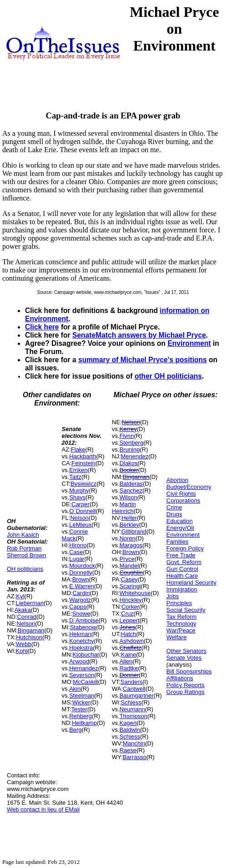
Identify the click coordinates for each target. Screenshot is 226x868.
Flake (78, 449)
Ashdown (132, 641)
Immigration (182, 589)
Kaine (128, 655)
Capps (78, 607)
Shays (77, 497)
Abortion (177, 480)
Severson (82, 675)
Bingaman (31, 630)
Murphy (79, 490)
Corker (130, 607)
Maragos (131, 545)
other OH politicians (168, 376)
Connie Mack (75, 535)
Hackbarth (83, 456)
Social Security (186, 610)
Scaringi (130, 586)
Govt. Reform (184, 562)
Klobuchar (86, 655)
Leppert (130, 620)
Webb (24, 644)
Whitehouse (135, 593)
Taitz (75, 477)
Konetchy (81, 641)
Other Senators (186, 651)
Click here (42, 327)
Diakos (129, 463)
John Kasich (23, 535)
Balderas (131, 484)
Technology (181, 624)
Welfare (177, 637)
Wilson (128, 497)
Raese (128, 750)
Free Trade (181, 555)
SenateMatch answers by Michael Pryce (139, 335)
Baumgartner (137, 696)
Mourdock (82, 566)
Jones (128, 627)
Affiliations (180, 678)
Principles (179, 603)
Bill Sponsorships (189, 671)
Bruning (130, 449)
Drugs (174, 514)
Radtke (129, 668)
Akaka (23, 610)
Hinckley (131, 600)
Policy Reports (186, 685)
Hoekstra (81, 648)
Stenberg (132, 443)
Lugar (77, 559)
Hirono (78, 545)
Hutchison (29, 637)
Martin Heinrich (124, 508)
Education (180, 521)
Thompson (133, 716)
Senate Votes (184, 658)
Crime (174, 507)
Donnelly (81, 573)
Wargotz (80, 600)
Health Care (182, 576)
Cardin (81, 593)
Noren (128, 538)
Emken (78, 470)
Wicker (81, 702)
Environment (189, 343)
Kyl (20, 596)
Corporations (183, 501)
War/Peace (181, 630)
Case (76, 552)
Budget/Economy (189, 487)
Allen (126, 661)
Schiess (131, 702)
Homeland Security (191, 583)
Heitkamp (84, 723)
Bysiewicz (83, 484)
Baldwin (130, 730)
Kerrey (128, 429)
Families (177, 542)
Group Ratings (186, 692)
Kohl (22, 651)
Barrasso (135, 757)
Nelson (26, 624)
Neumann (132, 709)
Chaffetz (131, 648)
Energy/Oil (180, 528)
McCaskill (85, 682)
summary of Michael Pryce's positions (143, 360)
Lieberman (30, 603)
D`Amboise (84, 620)
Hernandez (84, 668)
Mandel (129, 566)
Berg (75, 730)
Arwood (79, 661)
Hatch (129, 634)
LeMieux (80, 525)
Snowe (81, 614)
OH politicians (25, 569)
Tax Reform (181, 617)
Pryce (127, 559)
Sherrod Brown (27, 555)
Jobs (173, 596)
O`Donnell (83, 511)
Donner (129, 675)
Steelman (82, 696)
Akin (75, 689)
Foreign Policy (185, 548)
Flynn (127, 436)
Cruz (127, 614)
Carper (80, 504)
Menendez (135, 456)
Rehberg (80, 716)
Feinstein (83, 463)
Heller (129, 518)
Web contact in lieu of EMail (43, 809)
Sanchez (131, 490)
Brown (81, 579)
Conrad (27, 617)
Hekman (80, 634)
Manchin (134, 743)
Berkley (129, 525)
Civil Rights (181, 494)
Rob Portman (24, 548)
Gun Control (182, 569)
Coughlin (131, 573)
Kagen (128, 723)
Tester (79, 709)
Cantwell (134, 689)
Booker (129, 470)
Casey (129, 579)
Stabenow (83, 627)
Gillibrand (134, 532)
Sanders (131, 682)
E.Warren (81, 586)
